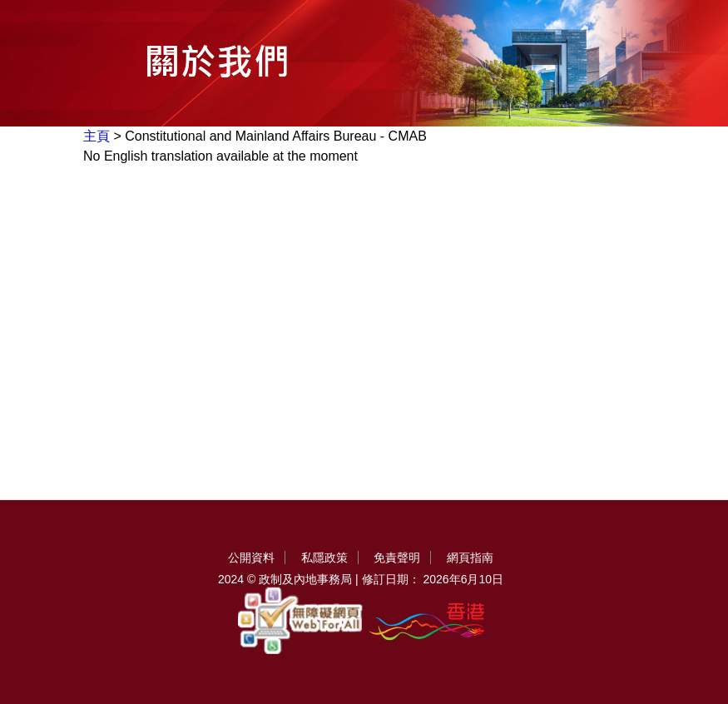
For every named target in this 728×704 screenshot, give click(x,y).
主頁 (97, 136)
